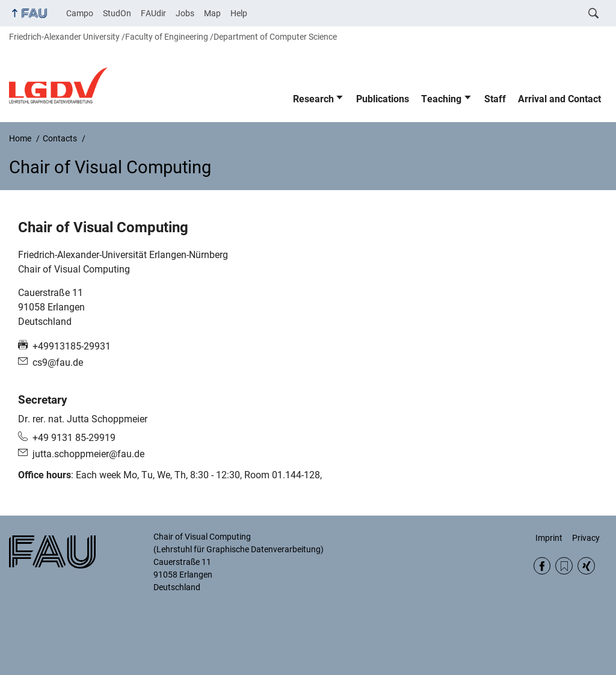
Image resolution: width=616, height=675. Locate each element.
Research (313, 99)
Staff (495, 99)
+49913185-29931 (72, 346)
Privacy (586, 538)
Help (239, 13)
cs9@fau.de (58, 362)
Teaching (441, 99)
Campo (80, 13)
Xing (586, 566)
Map (212, 13)
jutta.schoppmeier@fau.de (88, 454)
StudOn (117, 13)
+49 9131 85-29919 (74, 438)
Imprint (549, 538)
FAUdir (153, 13)
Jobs (185, 13)
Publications (383, 99)
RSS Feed (564, 566)
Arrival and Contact (559, 99)
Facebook (542, 566)
